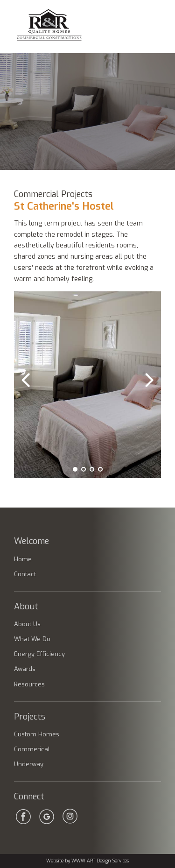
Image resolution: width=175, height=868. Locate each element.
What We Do (32, 639)
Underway (29, 764)
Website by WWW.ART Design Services (87, 861)
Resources (29, 684)
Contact (25, 574)
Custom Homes (37, 734)
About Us (27, 624)
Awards (25, 669)
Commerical (32, 749)
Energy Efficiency (39, 654)
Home (23, 559)
